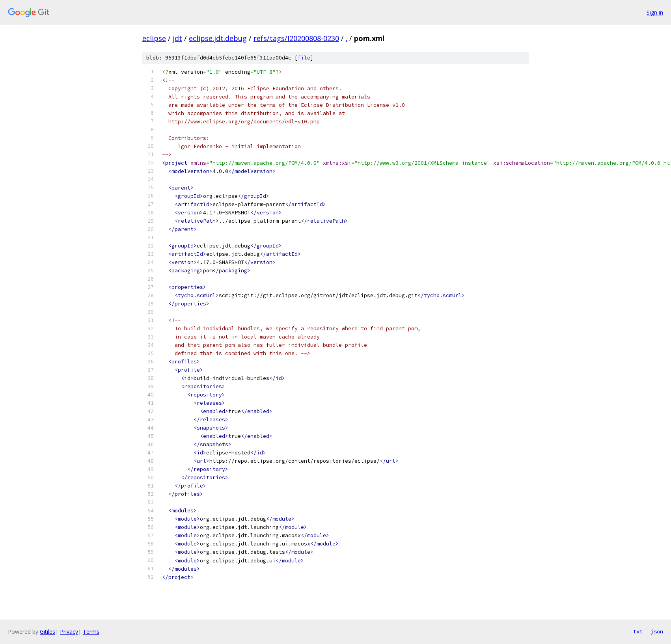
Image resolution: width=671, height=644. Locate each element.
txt (638, 631)
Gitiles (48, 632)
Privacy (69, 632)
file (304, 58)
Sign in (655, 12)
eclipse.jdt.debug (218, 38)
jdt (177, 38)
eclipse (154, 38)
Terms (91, 632)
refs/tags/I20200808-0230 (296, 38)
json (657, 631)
